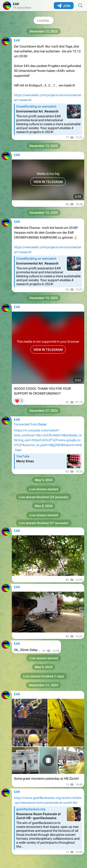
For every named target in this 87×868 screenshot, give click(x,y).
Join (64, 6)
